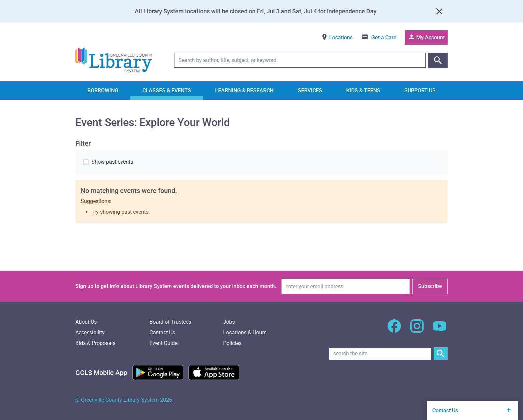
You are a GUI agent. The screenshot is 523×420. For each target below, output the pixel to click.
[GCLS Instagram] (417, 330)
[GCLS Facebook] (394, 330)
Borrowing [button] (103, 90)
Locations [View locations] (337, 37)
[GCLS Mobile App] (101, 373)
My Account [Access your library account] (426, 37)
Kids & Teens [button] (363, 90)
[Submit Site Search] (441, 354)
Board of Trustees (170, 322)
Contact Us (162, 332)
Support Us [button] (420, 90)
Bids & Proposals (95, 343)
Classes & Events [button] (167, 90)
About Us (86, 322)
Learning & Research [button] (244, 90)
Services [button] (310, 90)
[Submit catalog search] (438, 60)
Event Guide (163, 343)
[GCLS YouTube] (440, 330)
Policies (232, 343)
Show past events (112, 162)
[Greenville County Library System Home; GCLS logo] (114, 60)
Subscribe (430, 286)
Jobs (229, 322)
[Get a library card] (379, 37)
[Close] (439, 11)
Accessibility (90, 332)
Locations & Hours (245, 332)
